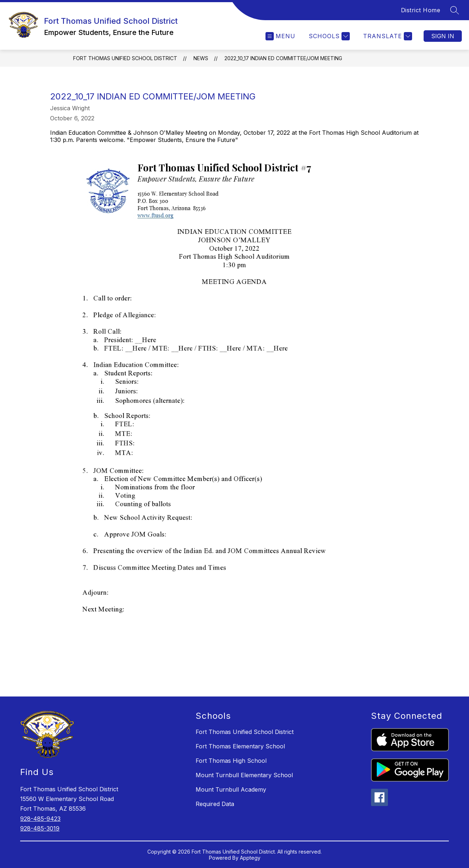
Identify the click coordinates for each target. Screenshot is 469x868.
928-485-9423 (40, 819)
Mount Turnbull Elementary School (244, 775)
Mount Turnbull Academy (231, 789)
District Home (421, 10)
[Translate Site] (387, 36)
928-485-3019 (40, 828)
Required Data (215, 804)
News (201, 58)
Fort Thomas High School (231, 761)
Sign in (443, 36)
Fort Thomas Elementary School (240, 746)
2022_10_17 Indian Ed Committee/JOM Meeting (283, 58)
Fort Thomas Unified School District (125, 58)
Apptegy (250, 858)
